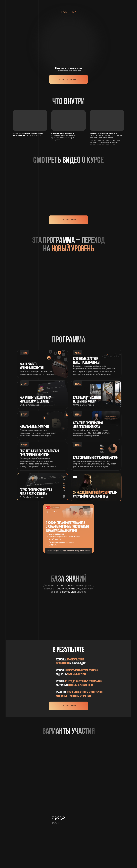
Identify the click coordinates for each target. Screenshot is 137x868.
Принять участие (68, 79)
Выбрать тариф (68, 220)
